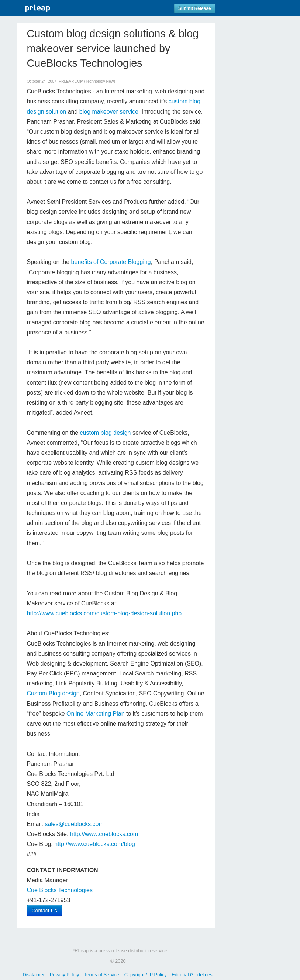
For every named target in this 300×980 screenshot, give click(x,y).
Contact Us (44, 911)
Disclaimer (34, 975)
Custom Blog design (53, 693)
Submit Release (195, 8)
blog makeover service (109, 112)
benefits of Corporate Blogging (111, 262)
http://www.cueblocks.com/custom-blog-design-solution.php (104, 613)
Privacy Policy (65, 975)
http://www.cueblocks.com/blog (95, 844)
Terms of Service (102, 975)
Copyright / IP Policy (146, 975)
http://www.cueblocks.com (104, 834)
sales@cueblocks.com (74, 824)
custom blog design (106, 433)
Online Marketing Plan (95, 714)
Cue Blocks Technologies (60, 890)
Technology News (101, 81)
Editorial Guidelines (192, 975)
